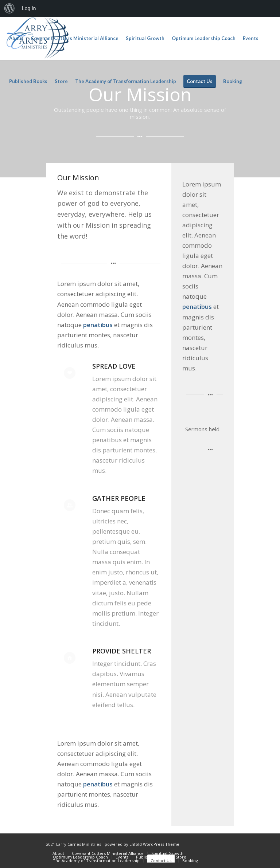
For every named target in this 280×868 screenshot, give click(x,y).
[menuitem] (9, 8)
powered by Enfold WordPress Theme (142, 844)
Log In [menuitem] (29, 8)
